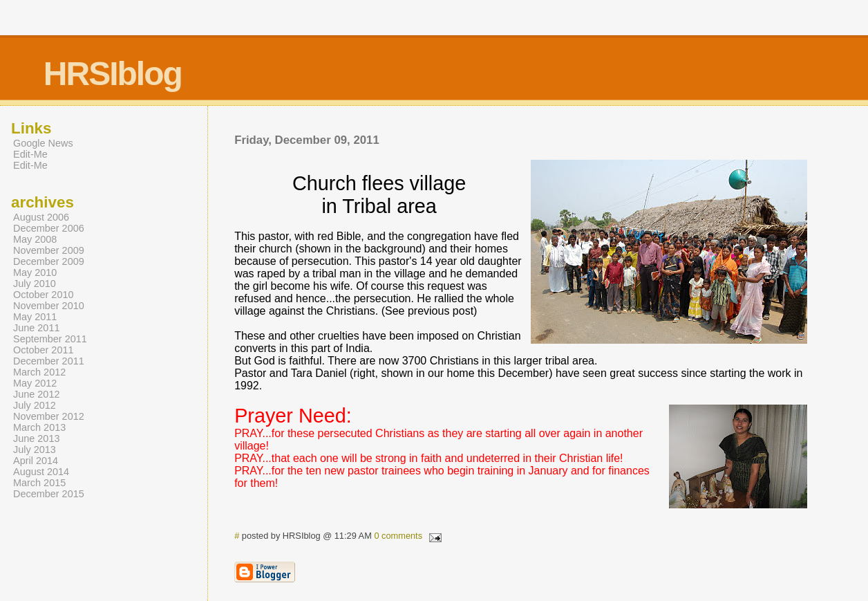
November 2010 (49, 306)
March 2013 (39, 427)
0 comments (398, 536)
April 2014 (36, 461)
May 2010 (35, 272)
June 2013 (36, 438)
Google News (43, 143)
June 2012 (36, 394)
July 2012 (35, 405)
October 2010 (44, 295)
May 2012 (35, 383)
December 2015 (49, 494)
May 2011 (35, 317)
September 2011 (50, 339)
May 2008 (35, 239)
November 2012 (49, 416)
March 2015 (39, 483)
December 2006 (49, 228)
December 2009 (49, 261)
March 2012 (39, 372)
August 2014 (41, 472)
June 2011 (36, 328)
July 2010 (35, 284)
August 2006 (41, 217)
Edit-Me (30, 154)
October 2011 (44, 350)
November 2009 (49, 250)
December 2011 (49, 361)
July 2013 (35, 450)
